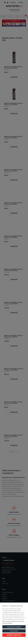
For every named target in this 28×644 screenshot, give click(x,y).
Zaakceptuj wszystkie (14, 635)
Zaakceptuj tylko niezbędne (14, 627)
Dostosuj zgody (14, 631)
